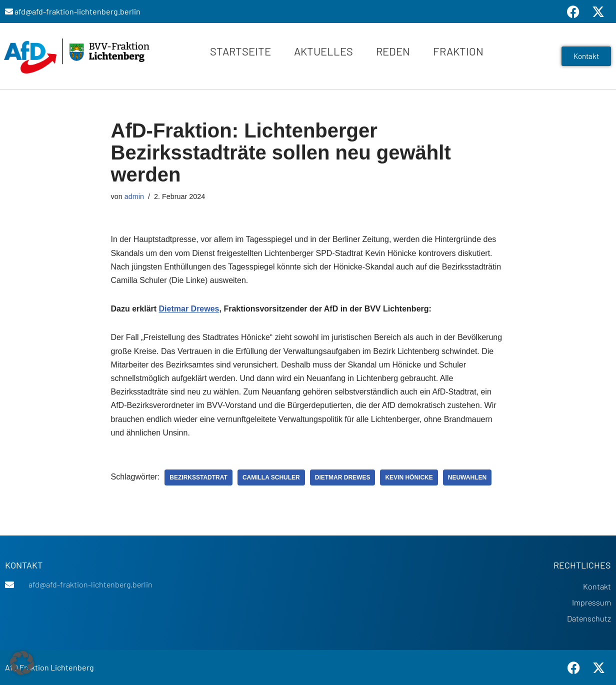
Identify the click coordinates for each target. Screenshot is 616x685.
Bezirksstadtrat (198, 477)
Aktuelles (323, 51)
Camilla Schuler (271, 477)
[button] (22, 663)
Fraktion (458, 51)
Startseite (240, 51)
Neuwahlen (467, 477)
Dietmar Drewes (189, 309)
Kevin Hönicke (409, 477)
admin (134, 196)
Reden (393, 51)
